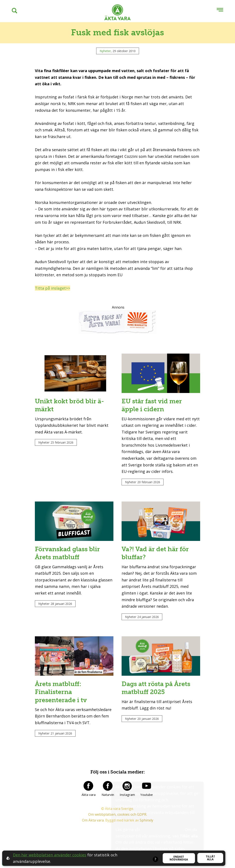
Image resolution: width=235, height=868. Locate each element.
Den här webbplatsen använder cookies (50, 855)
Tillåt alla (210, 858)
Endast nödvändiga (179, 858)
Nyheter (105, 51)
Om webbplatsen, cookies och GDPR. (118, 848)
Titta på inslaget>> (53, 288)
